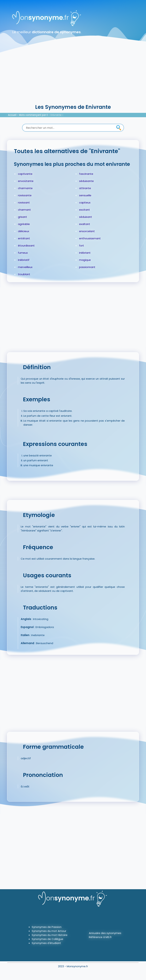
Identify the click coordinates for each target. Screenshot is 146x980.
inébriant (85, 253)
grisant (22, 217)
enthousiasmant (90, 238)
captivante (25, 174)
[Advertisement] (73, 77)
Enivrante (56, 115)
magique (85, 260)
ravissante (25, 195)
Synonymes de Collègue (47, 939)
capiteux (85, 202)
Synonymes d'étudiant (46, 943)
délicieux (24, 231)
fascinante (86, 174)
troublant (24, 274)
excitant (84, 210)
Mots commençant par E (33, 115)
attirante (85, 188)
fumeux (23, 253)
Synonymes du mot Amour (49, 931)
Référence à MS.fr (100, 937)
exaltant (85, 224)
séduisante (86, 181)
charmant (24, 210)
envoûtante (26, 181)
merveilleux (25, 267)
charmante (25, 188)
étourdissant (26, 246)
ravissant (24, 202)
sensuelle (85, 195)
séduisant (86, 217)
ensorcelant (87, 231)
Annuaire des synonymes (105, 933)
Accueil (12, 115)
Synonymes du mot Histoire (50, 935)
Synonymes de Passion (47, 927)
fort (82, 246)
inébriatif (24, 260)
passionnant (87, 267)
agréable (24, 224)
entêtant (24, 238)
